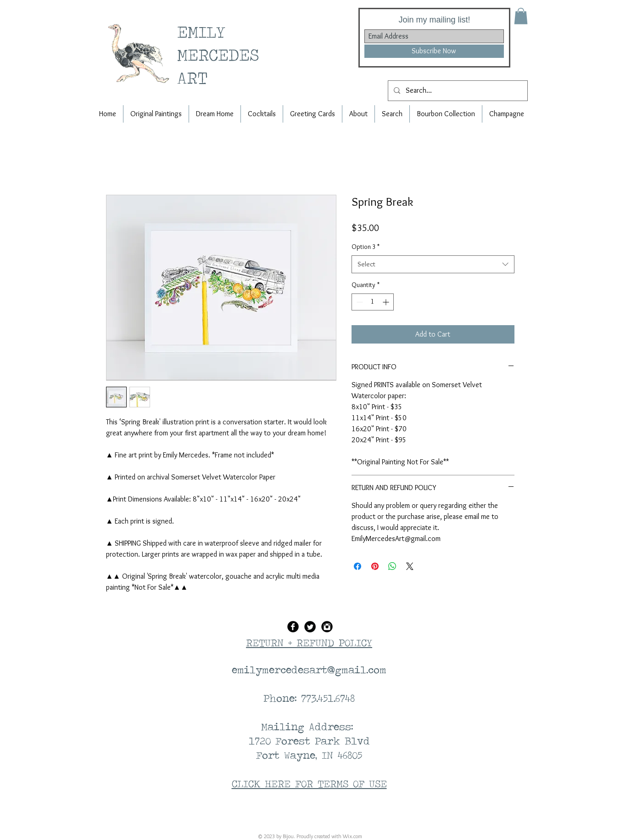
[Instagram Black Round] (327, 627)
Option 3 (366, 247)
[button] (521, 16)
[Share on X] (410, 566)
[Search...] (457, 91)
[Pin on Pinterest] (375, 566)
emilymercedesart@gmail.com (309, 670)
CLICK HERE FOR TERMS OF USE (309, 784)
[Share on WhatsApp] (392, 566)
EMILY (205, 31)
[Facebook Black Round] (293, 627)
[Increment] (387, 302)
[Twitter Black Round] (310, 627)
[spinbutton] (373, 302)
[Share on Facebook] (357, 566)
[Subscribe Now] (434, 51)
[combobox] (433, 264)
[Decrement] (359, 302)
